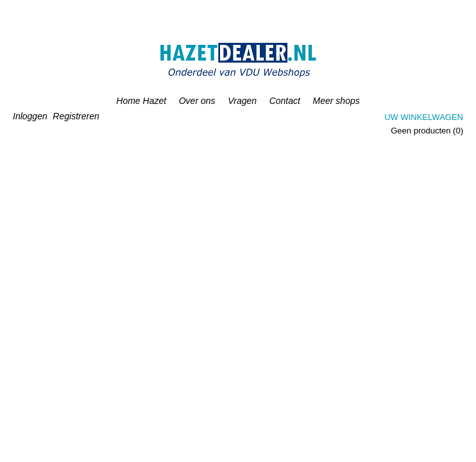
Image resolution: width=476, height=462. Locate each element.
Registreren (76, 116)
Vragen (242, 101)
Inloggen (30, 116)
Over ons (197, 101)
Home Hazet (141, 101)
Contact (285, 101)
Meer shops (336, 101)
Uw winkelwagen (424, 117)
